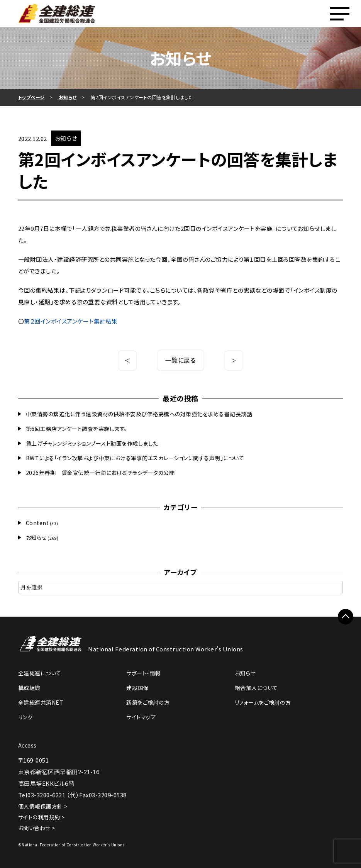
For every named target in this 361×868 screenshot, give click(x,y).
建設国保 (137, 688)
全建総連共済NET (41, 702)
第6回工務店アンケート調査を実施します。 (76, 429)
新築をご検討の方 (148, 702)
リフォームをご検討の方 (263, 702)
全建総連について (40, 673)
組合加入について (256, 688)
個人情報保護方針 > (43, 806)
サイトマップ (141, 717)
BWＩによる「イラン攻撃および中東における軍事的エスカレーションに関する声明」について (135, 458)
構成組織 (29, 688)
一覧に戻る (181, 360)
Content (37, 523)
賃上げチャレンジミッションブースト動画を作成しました (92, 443)
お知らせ (36, 537)
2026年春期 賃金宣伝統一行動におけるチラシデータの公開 (100, 473)
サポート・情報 (144, 673)
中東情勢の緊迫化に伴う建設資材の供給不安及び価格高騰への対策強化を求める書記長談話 (139, 414)
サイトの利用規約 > (42, 817)
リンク (25, 717)
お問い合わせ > (37, 828)
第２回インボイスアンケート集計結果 (71, 321)
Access (27, 745)
